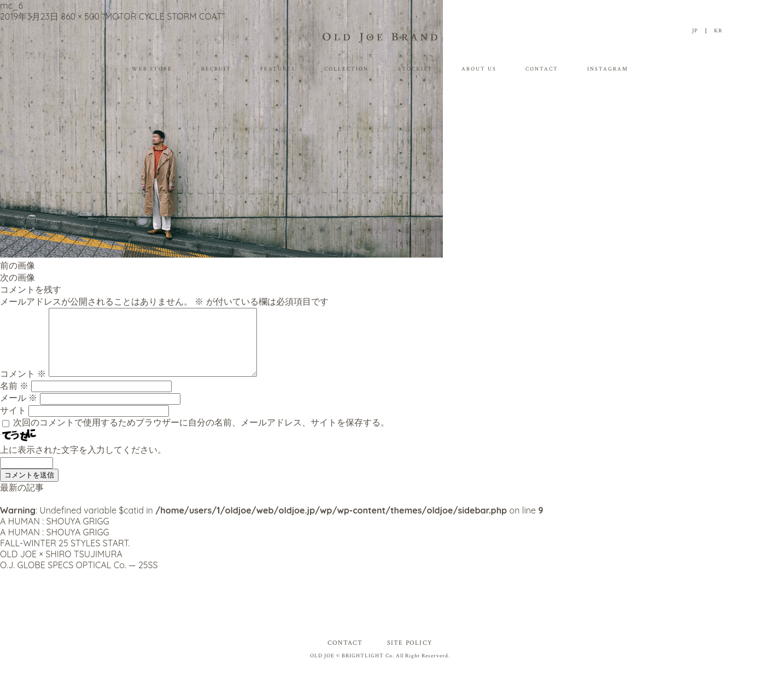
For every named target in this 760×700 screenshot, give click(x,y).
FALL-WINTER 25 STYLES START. (65, 556)
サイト (13, 423)
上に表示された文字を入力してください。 (83, 463)
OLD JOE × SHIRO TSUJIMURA (61, 567)
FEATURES (278, 69)
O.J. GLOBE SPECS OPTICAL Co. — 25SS (79, 578)
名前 (14, 399)
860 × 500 (80, 16)
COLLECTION (346, 69)
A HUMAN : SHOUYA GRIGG (55, 534)
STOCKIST (415, 69)
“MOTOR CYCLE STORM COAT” (163, 16)
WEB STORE (152, 69)
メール (19, 411)
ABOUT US (479, 69)
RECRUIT (216, 69)
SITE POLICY (410, 656)
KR (718, 31)
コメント (23, 387)
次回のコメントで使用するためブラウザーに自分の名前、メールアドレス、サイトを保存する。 (201, 435)
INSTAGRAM (608, 69)
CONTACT (542, 69)
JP (695, 31)
